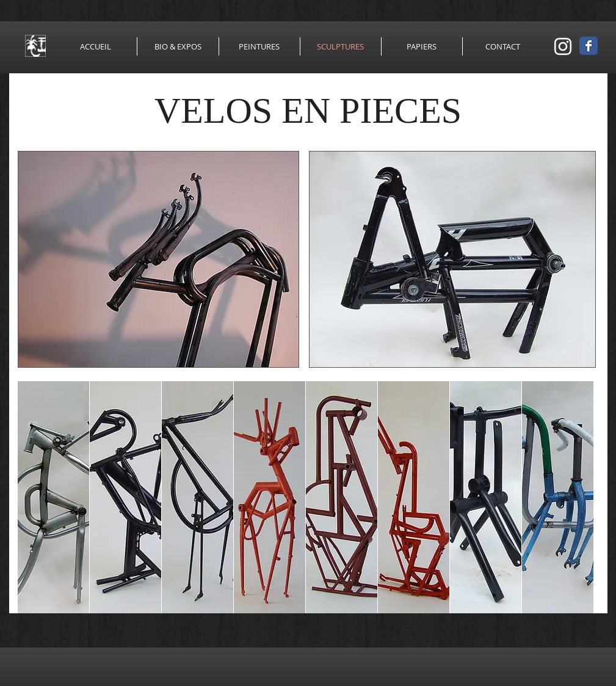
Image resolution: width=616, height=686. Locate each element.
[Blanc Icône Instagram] (563, 46)
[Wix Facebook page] (589, 46)
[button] (158, 259)
